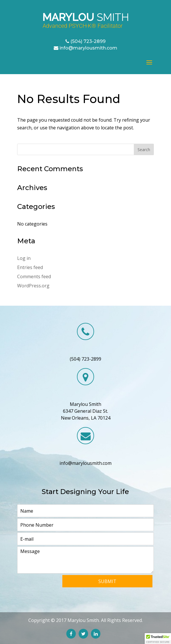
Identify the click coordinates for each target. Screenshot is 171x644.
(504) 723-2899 (88, 41)
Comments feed (34, 276)
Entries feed (30, 267)
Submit (107, 581)
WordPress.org (33, 286)
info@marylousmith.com (88, 48)
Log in (24, 258)
